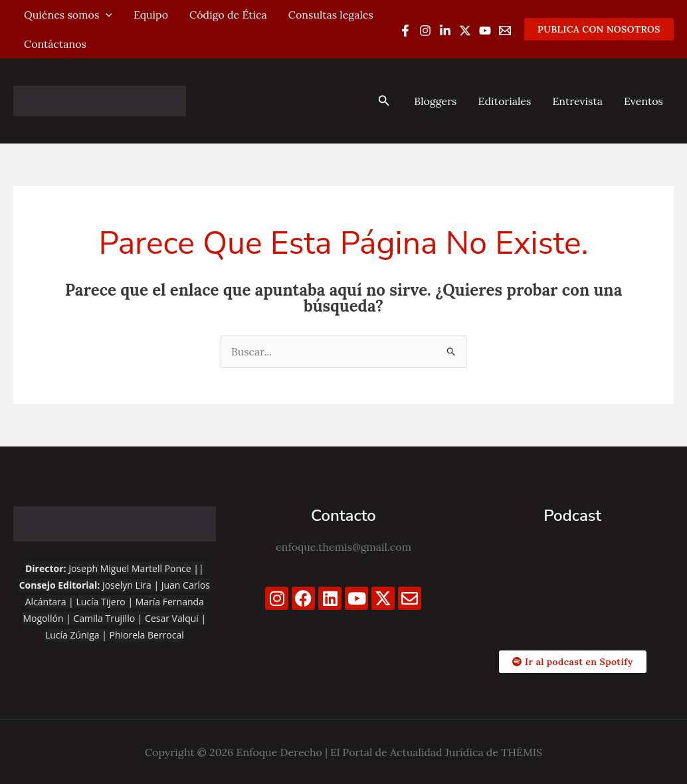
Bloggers (435, 101)
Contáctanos (55, 44)
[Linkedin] (445, 31)
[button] (599, 29)
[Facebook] (405, 31)
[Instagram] (425, 31)
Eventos (643, 101)
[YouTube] (485, 31)
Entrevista (577, 101)
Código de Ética (228, 15)
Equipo (151, 15)
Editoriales (504, 101)
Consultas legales (331, 15)
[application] (106, 15)
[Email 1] (505, 31)
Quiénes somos (68, 15)
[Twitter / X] (465, 31)
